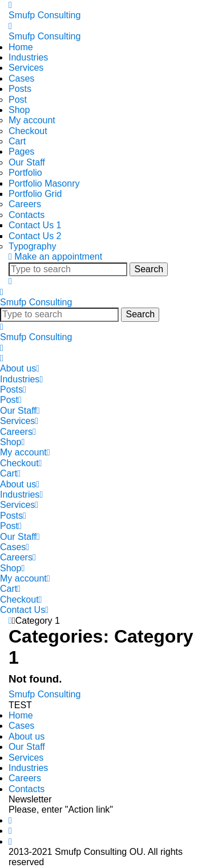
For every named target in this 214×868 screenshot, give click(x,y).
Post (18, 100)
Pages (21, 152)
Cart (17, 141)
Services (26, 68)
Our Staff (27, 162)
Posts (20, 89)
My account (32, 120)
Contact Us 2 (35, 236)
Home (21, 47)
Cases (21, 78)
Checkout (28, 131)
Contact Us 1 (35, 225)
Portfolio (25, 173)
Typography (33, 246)
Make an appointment (58, 257)
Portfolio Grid (35, 194)
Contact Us (24, 610)
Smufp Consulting (45, 15)
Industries (28, 57)
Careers (25, 204)
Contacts (27, 215)
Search (149, 269)
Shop (19, 110)
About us (20, 368)
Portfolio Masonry (44, 183)
